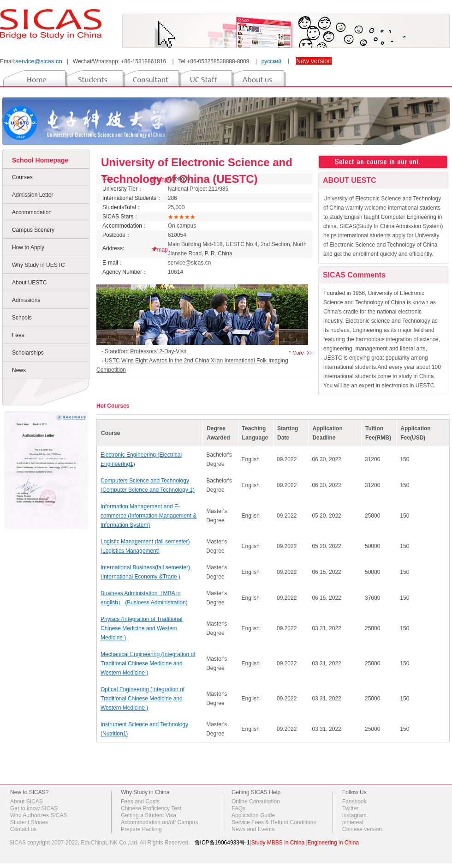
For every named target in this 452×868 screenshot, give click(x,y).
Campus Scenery (33, 230)
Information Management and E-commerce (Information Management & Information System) (149, 516)
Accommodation (32, 212)
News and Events (253, 829)
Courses (22, 177)
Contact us (23, 829)
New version (314, 61)
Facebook (354, 802)
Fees (18, 335)
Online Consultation (256, 802)
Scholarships (28, 353)
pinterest (353, 822)
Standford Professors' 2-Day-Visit (146, 351)
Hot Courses (113, 406)
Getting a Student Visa (149, 815)
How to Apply (28, 247)
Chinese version (362, 829)
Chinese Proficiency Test (151, 808)
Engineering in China (333, 843)
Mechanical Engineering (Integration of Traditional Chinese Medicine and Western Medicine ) (148, 663)
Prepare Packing (141, 829)
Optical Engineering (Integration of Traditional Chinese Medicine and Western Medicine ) (143, 699)
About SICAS (27, 802)
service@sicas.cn (39, 61)
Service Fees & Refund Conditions (274, 822)
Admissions (26, 300)
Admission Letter (33, 195)
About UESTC (29, 283)
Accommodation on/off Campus (159, 822)
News (19, 370)
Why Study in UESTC (39, 265)
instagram (354, 815)
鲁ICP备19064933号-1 (222, 843)
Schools (22, 318)
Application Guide (253, 815)
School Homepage (40, 160)
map (162, 250)
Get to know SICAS (34, 808)
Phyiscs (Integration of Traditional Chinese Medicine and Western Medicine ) (141, 628)
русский (271, 61)
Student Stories (29, 822)
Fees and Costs (140, 802)
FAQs (238, 808)
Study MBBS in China (278, 843)
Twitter (350, 808)
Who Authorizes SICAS (39, 815)
